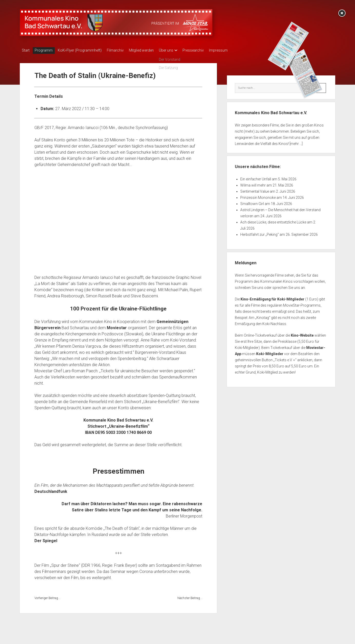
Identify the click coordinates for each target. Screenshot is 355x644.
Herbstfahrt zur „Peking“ (260, 233)
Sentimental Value (255, 190)
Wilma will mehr (253, 184)
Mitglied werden (152, 50)
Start (26, 50)
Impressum (236, 50)
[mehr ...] (296, 142)
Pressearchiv (209, 50)
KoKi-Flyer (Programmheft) (85, 50)
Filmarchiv (123, 50)
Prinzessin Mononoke (258, 196)
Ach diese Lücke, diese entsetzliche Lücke (273, 221)
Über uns (179, 50)
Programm (46, 50)
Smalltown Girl (252, 202)
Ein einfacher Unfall (256, 178)
